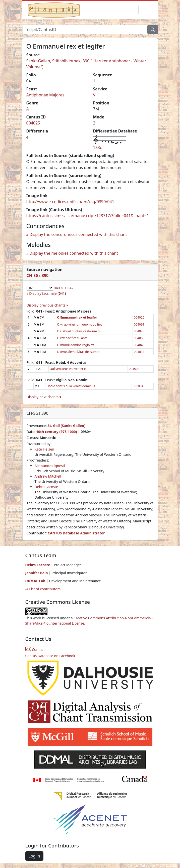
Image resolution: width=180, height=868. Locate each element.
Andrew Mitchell (48, 476)
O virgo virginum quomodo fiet (79, 324)
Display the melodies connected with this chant (74, 253)
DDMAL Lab (35, 581)
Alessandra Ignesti (50, 466)
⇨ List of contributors (43, 589)
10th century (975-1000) (57, 432)
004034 (139, 352)
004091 (139, 324)
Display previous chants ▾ (47, 305)
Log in (34, 856)
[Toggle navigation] (145, 10)
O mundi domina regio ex (75, 345)
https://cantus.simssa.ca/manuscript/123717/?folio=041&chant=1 (88, 216)
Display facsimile (47, 293)
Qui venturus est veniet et (68, 369)
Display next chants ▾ (44, 397)
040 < (58, 288)
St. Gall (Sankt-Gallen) (67, 426)
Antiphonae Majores (45, 95)
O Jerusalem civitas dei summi (79, 352)
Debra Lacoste (46, 487)
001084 (138, 386)
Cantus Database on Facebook (50, 656)
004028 (139, 331)
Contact (35, 649)
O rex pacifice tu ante (72, 338)
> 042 (69, 288)
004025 (33, 123)
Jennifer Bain (37, 573)
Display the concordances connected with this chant (78, 234)
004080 (139, 338)
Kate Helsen (44, 449)
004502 (134, 369)
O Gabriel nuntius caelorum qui (80, 331)
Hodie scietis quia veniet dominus (71, 386)
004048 (139, 345)
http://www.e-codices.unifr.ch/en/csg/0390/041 (70, 202)
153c (98, 148)
